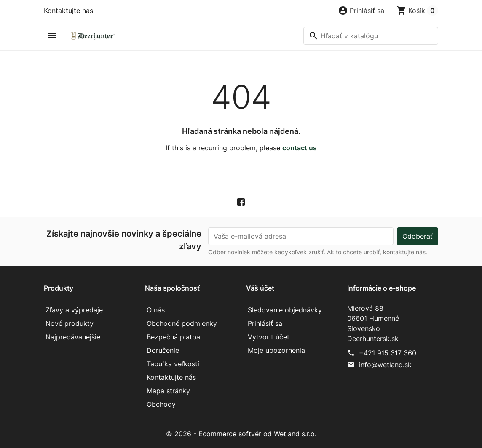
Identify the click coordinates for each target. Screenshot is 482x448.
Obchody (161, 404)
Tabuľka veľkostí (173, 364)
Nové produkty (70, 323)
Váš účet (260, 288)
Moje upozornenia (276, 350)
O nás (156, 310)
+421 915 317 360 (388, 353)
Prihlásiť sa (265, 323)
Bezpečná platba (173, 337)
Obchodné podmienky (182, 323)
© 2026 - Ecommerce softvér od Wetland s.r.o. (241, 434)
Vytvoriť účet (269, 337)
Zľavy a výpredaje (74, 310)
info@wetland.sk (385, 365)
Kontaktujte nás (68, 11)
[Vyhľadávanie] (371, 36)
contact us (300, 148)
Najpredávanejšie (73, 337)
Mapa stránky (168, 391)
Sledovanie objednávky (285, 310)
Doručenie (163, 350)
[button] (361, 11)
